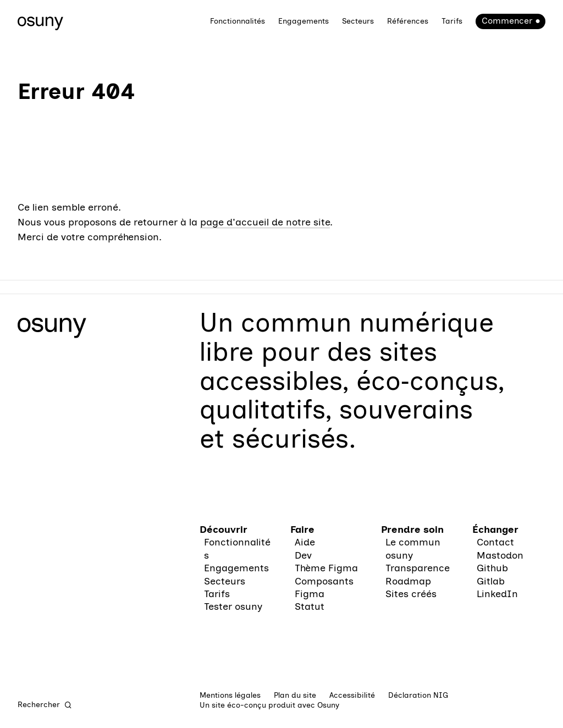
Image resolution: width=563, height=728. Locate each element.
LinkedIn (497, 594)
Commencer (507, 21)
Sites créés (411, 594)
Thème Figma (326, 568)
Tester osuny (233, 606)
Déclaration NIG (418, 695)
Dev (303, 555)
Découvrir (223, 530)
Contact (495, 542)
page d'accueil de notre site (265, 222)
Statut (310, 606)
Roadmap (408, 581)
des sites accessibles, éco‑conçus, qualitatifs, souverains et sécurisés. (352, 395)
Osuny (328, 705)
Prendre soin (412, 530)
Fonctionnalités (238, 21)
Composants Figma (324, 588)
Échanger (495, 530)
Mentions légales (230, 695)
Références (408, 21)
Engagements (303, 21)
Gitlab (491, 581)
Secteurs (358, 21)
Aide (305, 542)
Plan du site (295, 695)
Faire (302, 530)
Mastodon (500, 555)
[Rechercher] (45, 705)
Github (492, 568)
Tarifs (452, 21)
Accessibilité (352, 695)
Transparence (418, 568)
